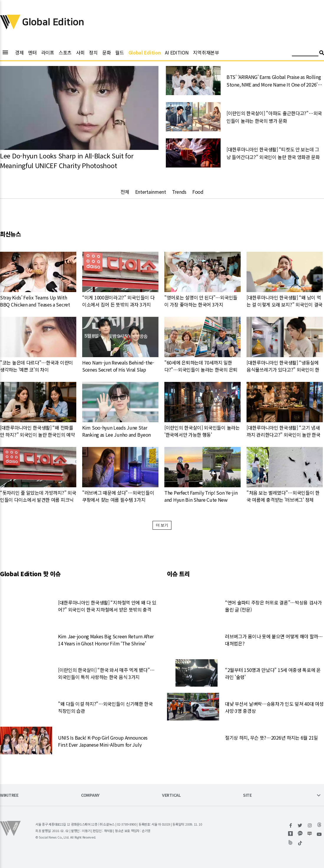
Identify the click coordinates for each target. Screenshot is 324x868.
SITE (247, 795)
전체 (125, 192)
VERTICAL (171, 795)
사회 (80, 52)
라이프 (48, 52)
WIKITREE (9, 795)
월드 (119, 52)
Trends (179, 192)
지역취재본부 (206, 52)
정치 (93, 52)
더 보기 (162, 525)
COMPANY (90, 795)
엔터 (32, 52)
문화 (106, 52)
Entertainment (151, 192)
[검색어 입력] (305, 53)
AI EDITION (177, 52)
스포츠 (65, 52)
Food (198, 192)
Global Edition (145, 52)
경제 (19, 52)
